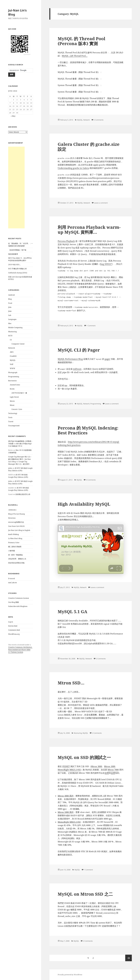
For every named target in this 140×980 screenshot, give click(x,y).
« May (13, 116)
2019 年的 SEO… (14, 265)
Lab (10, 315)
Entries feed (13, 626)
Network (12, 348)
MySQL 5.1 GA (72, 612)
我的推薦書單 (13, 254)
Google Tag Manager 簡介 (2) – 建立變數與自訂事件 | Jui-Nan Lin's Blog (20, 459)
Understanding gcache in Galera (73, 168)
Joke (10, 311)
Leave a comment (101, 203)
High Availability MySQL (84, 504)
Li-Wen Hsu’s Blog (15, 538)
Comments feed (14, 630)
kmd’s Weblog (13, 534)
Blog (10, 299)
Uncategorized (14, 426)
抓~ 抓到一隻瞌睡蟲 (15, 555)
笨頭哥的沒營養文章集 (16, 563)
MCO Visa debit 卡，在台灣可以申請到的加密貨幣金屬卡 (20, 259)
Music (12, 405)
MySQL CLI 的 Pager (79, 350)
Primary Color (14, 543)
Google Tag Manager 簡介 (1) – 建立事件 (19, 463)
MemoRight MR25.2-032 (69, 770)
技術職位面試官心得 (23, 494)
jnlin (10, 468)
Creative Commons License (19, 598)
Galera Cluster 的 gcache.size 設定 (89, 147)
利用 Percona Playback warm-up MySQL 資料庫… (89, 230)
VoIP (12, 364)
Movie (12, 401)
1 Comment (91, 326)
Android (11, 295)
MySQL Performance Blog (70, 359)
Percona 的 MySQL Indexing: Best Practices (88, 430)
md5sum (77, 369)
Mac (10, 323)
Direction (12, 518)
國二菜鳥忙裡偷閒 (15, 547)
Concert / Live (17, 409)
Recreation (12, 381)
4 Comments (91, 480)
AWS (12, 352)
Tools (10, 417)
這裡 (107, 773)
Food (10, 303)
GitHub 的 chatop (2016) (18, 273)
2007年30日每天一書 (19, 393)
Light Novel (14, 397)
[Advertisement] (16, 187)
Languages (12, 319)
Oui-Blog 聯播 (13, 602)
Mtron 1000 (110, 766)
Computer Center (18, 344)
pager (107, 359)
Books (12, 389)
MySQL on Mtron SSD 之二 (85, 894)
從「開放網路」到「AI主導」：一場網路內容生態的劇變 (21, 245)
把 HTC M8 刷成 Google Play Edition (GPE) (20, 469)
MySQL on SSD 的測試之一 (84, 757)
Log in (11, 622)
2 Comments (99, 120)
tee (66, 385)
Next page (129, 958)
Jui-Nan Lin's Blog (17, 12)
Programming (14, 377)
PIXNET (66, 766)
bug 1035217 (106, 264)
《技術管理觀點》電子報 (17, 250)
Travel (11, 422)
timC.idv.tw (13, 583)
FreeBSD (13, 356)
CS (11, 340)
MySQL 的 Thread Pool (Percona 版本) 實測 (81, 41)
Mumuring (12, 332)
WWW (13, 368)
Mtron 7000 (113, 770)
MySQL (13, 360)
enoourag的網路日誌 (16, 522)
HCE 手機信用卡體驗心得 (17, 269)
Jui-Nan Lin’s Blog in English (19, 530)
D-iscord (11, 579)
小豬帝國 (11, 551)
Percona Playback (66, 241)
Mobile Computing (15, 328)
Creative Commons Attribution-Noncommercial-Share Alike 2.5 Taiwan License (20, 650)
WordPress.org (14, 634)
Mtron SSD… (71, 683)
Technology (13, 413)
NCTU (10, 336)
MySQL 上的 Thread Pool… (75, 56)
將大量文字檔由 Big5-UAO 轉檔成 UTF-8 (20, 445)
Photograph (13, 372)
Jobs (10, 307)
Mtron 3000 (96, 766)
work (14, 645)
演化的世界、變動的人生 (17, 559)
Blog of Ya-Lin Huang (16, 514)
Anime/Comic (15, 385)
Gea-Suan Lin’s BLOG (16, 526)
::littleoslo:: (12, 510)
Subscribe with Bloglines (18, 606)
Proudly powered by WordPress (70, 975)
